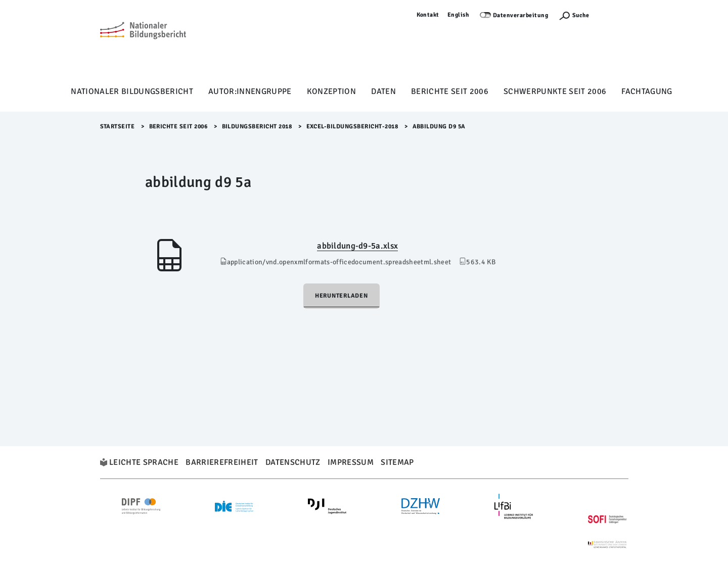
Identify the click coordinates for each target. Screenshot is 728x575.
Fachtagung (647, 91)
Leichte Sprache (144, 462)
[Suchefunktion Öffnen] (574, 15)
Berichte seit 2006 (450, 91)
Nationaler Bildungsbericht (132, 91)
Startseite (118, 127)
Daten (383, 91)
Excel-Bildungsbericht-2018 (352, 127)
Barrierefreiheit (222, 462)
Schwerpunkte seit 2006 (555, 91)
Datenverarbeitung (521, 15)
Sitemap (397, 462)
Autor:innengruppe (250, 91)
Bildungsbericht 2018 (257, 127)
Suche (581, 15)
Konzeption (331, 91)
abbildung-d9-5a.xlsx (357, 246)
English (459, 15)
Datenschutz (293, 462)
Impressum (351, 462)
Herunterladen (342, 296)
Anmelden (614, 15)
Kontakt (428, 15)
